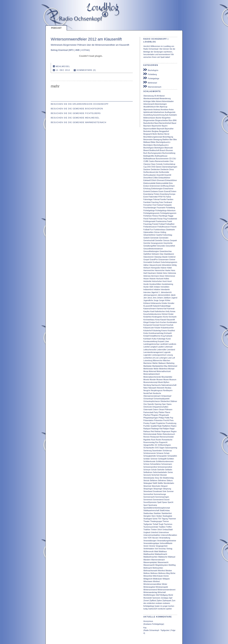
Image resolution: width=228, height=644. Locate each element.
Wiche (173, 573)
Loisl (169, 358)
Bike (175, 140)
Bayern (165, 126)
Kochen (163, 322)
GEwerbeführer (150, 235)
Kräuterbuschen (167, 328)
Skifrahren (162, 481)
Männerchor (158, 361)
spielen (169, 609)
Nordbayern (168, 390)
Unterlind (154, 532)
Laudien (161, 347)
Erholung (147, 189)
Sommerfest (148, 494)
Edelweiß (147, 180)
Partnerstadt (148, 412)
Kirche (166, 317)
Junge (156, 300)
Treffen (169, 527)
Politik (167, 418)
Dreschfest (148, 178)
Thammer (172, 519)
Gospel (146, 260)
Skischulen (156, 486)
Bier (171, 140)
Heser (162, 276)
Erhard (172, 186)
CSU (174, 159)
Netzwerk (160, 388)
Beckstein (147, 131)
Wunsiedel (148, 598)
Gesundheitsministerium (153, 249)
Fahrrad (157, 199)
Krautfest (171, 331)
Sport (146, 505)
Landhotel (164, 344)
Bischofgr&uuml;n (163, 142)
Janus (150, 298)
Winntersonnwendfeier (152, 584)
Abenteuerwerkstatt (151, 99)
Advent (159, 101)
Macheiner (148, 363)
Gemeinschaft (149, 240)
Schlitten (171, 459)
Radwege (155, 429)
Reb (152, 432)
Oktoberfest (165, 401)
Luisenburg (148, 361)
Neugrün (147, 390)
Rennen (147, 437)
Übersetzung (149, 96)
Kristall (146, 336)
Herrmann (155, 276)
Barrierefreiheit (165, 123)
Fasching (155, 202)
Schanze (160, 453)
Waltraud (172, 557)
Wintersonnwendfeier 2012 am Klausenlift (86, 39)
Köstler (164, 303)
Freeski (155, 224)
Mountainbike (167, 377)
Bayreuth (161, 129)
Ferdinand (168, 202)
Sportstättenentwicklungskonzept (157, 508)
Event (146, 197)
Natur (146, 388)
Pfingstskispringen (151, 418)
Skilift (155, 483)
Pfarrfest (147, 415)
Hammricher (160, 270)
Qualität (154, 426)
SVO (157, 448)
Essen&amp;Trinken (151, 194)
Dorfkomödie (164, 172)
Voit (156, 549)
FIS (164, 197)
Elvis (171, 183)
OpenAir (151, 404)
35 (155, 96)
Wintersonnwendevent (166, 590)
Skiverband (148, 491)
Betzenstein (148, 140)
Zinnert (146, 601)
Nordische (157, 393)
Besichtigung (168, 137)
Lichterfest (148, 358)
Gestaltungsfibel (150, 246)
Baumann (147, 126)
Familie (163, 199)
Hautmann (152, 273)
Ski (161, 478)
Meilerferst (163, 369)
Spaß (159, 502)
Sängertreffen (149, 445)
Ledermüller (162, 350)
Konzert (163, 325)
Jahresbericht (166, 292)
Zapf (170, 598)
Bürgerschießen (162, 120)
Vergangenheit (162, 546)
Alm (158, 107)
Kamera (160, 309)
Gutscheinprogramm (169, 262)
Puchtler (147, 426)
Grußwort (156, 262)
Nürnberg (147, 385)
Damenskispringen (170, 167)
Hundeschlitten (155, 284)
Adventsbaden (168, 101)
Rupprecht (163, 442)
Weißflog (172, 565)
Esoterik (147, 191)
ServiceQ (147, 475)
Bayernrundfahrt (150, 129)
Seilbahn (169, 470)
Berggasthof (164, 131)
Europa (172, 194)
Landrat (147, 347)
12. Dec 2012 (63, 70)
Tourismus (168, 524)
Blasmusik (169, 148)
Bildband (147, 142)
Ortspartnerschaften (160, 407)
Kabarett (156, 306)
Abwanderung (165, 99)
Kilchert (165, 314)
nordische (162, 609)
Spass (165, 502)
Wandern (147, 560)
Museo (166, 380)
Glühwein (155, 254)
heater (157, 606)
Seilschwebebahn (160, 472)
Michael (171, 369)
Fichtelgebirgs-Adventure (165, 211)
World (170, 595)
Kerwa (173, 311)
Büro (171, 120)
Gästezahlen (148, 232)
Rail (161, 429)
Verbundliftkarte (166, 543)
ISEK (151, 287)
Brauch (163, 150)
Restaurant (155, 437)
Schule (154, 470)
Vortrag (169, 549)
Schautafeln (172, 456)
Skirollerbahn (169, 483)
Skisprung (167, 489)
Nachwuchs (156, 385)
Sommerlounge (160, 494)
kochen (171, 606)
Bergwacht (148, 134)
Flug (165, 219)
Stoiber (159, 516)
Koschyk (170, 325)
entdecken (151, 603)
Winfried (156, 581)
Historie (153, 279)
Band (157, 123)
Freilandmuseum (150, 227)
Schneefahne (155, 464)
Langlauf (153, 347)
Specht (170, 502)
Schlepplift (162, 459)
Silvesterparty (149, 478)
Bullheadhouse (149, 159)
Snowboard (158, 491)
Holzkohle (147, 281)
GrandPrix (154, 260)
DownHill (160, 175)
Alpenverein (148, 110)
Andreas (157, 110)
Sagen (162, 448)
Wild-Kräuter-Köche (161, 576)
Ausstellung (148, 115)
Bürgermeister (149, 120)
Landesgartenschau (151, 344)
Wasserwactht (149, 565)
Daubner (147, 170)
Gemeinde (154, 238)
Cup (145, 167)
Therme (166, 521)
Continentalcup (169, 164)
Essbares (154, 191)
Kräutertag (157, 331)
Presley (146, 423)
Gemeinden (164, 238)
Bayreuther (169, 129)
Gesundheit (170, 246)
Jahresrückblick (164, 295)
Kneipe (152, 322)
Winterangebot (149, 587)
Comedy (159, 164)
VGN (149, 538)
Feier (161, 202)
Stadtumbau (148, 513)
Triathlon (147, 530)
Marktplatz (148, 366)
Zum (173, 601)
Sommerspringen (162, 497)
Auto (167, 115)
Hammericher (149, 270)
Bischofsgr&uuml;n (161, 145)
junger (165, 606)
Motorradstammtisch (152, 374)
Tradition (162, 527)
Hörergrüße (155, 268)
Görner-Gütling (160, 232)
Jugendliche (148, 300)
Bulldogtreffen (149, 156)
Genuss (166, 240)
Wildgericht (148, 579)
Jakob (173, 295)
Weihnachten (158, 568)
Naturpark (152, 388)
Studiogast (148, 519)
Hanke (168, 270)
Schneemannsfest (165, 467)
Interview (147, 292)
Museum (173, 380)
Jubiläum (167, 298)
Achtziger (147, 101)
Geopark (173, 240)
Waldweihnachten (151, 557)
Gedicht (147, 238)
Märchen (167, 361)
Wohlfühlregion (149, 595)
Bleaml (146, 150)
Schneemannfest (150, 467)
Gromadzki (148, 262)
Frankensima (161, 221)
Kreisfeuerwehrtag (156, 333)
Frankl (169, 221)
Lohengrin (163, 358)
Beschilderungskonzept (153, 137)
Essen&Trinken (170, 191)
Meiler (156, 369)
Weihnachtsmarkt (150, 571)
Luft (173, 358)
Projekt (153, 423)
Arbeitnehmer (159, 112)
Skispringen (148, 489)
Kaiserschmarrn (150, 309)
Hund (169, 281)
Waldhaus (163, 552)
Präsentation (148, 420)
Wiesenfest (148, 576)
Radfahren (166, 426)
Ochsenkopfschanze (152, 401)
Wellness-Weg (164, 573)
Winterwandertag (150, 592)
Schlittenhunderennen (165, 461)
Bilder (153, 142)
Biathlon (166, 140)
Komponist (148, 325)
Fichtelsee (147, 216)
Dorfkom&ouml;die (151, 172)
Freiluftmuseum (164, 227)
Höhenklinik (166, 265)
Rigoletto (147, 440)
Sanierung (147, 451)
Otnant (162, 410)
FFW (160, 197)
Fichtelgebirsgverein (168, 213)
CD (170, 159)
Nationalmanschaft (169, 385)
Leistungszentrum (159, 355)
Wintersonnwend (150, 590)
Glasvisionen (149, 257)
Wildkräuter (157, 579)
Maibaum (162, 363)
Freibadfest (170, 224)
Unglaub (147, 532)
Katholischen (160, 311)
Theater (147, 521)
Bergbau (155, 131)
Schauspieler (162, 456)
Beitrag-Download (59, 50)
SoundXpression (150, 502)
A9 (158, 96)
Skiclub (146, 481)
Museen (160, 380)
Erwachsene (168, 189)
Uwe (145, 538)
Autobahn (173, 115)
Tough (161, 524)
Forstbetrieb (172, 219)
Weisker (169, 571)
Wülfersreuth (149, 552)
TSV (160, 519)
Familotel (147, 202)
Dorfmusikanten (150, 175)
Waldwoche (163, 557)
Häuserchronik (155, 265)
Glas (161, 254)
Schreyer (147, 470)
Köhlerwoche (156, 303)
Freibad (162, 224)
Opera (169, 404)
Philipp (161, 418)
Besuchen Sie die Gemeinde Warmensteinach (79, 122)
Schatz (167, 453)
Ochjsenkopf (166, 396)
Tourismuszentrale (151, 527)
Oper (164, 404)
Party (156, 412)
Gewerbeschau (166, 251)
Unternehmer (164, 532)
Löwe (167, 341)
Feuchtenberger (150, 208)
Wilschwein (148, 581)
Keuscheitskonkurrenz (152, 314)
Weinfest (161, 571)
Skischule (147, 486)
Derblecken (156, 170)
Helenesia (172, 273)
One (145, 404)
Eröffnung (165, 186)
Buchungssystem (155, 153)
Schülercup (167, 451)
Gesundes (161, 246)
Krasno (164, 331)
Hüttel (169, 268)
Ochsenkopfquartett (161, 399)
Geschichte (168, 243)
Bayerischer (156, 126)
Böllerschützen (149, 118)
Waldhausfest (149, 554)
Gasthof (159, 235)
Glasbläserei (169, 254)
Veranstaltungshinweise (166, 541)
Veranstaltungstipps (151, 543)
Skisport (164, 486)
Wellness (154, 573)
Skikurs (170, 481)
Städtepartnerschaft (151, 511)
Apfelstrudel (148, 112)
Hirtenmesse (170, 276)
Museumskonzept (151, 382)
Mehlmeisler (148, 369)
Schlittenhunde (149, 461)
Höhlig (174, 265)
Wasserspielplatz (150, 562)
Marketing (170, 363)
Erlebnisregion (157, 189)
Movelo (146, 380)
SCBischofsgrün (164, 445)
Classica (147, 164)
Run (157, 442)
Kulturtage (161, 339)
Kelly (168, 311)
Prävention (158, 420)
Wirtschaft (162, 592)
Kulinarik (169, 336)
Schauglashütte (150, 456)
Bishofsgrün (159, 148)
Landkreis (172, 344)
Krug (163, 336)
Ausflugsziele (170, 112)
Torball (156, 524)
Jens (155, 298)
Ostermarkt (148, 410)
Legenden (147, 355)
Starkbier (157, 513)
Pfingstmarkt (164, 415)
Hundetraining (167, 284)
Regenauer (166, 432)
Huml (165, 281)
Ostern (156, 410)
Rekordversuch (169, 434)
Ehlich (154, 180)
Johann (160, 298)
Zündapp (164, 598)
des (145, 603)
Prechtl (166, 420)
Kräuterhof (148, 331)
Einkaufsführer (171, 180)
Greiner (172, 260)
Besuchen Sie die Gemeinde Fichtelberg (76, 113)
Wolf (158, 595)
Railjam (166, 429)
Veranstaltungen (150, 541)
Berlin (155, 134)
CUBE (146, 161)
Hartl (145, 273)
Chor (172, 161)
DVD (153, 167)
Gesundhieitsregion (151, 251)
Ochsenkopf (148, 399)
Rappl (172, 429)
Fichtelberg (150, 74)
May (166, 366)
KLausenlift (148, 306)
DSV (149, 167)
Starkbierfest (166, 513)
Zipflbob (153, 601)
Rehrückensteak (150, 434)
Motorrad (153, 371)
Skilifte (160, 483)
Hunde (146, 284)
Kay (145, 628)
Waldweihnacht (161, 554)
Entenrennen (155, 186)
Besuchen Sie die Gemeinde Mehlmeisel (75, 118)
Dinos (172, 170)
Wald (156, 552)
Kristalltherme (155, 336)
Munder (153, 380)
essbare (159, 603)
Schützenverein (150, 453)
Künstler (171, 303)
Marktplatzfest (158, 366)
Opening (158, 404)
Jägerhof (155, 292)
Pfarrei (167, 412)
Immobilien (165, 287)
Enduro (146, 186)
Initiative (157, 290)
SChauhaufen (149, 448)
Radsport (147, 429)
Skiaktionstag (168, 478)
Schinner (154, 459)
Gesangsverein (157, 243)
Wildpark (166, 579)
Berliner (161, 134)
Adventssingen (161, 104)
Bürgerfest (166, 118)
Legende (167, 352)
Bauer (174, 123)
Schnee (147, 464)
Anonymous (148, 621)
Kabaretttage (165, 306)
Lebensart (168, 347)
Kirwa (157, 320)
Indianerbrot (148, 290)
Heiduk (159, 273)
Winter (164, 584)
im (161, 606)
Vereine (152, 546)
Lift (154, 358)
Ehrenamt (161, 180)
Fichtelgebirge (151, 78)
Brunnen (169, 150)
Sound (167, 500)
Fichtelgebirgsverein (151, 213)
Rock (153, 440)
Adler (154, 101)
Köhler (168, 300)
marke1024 (153, 609)
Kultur (154, 339)
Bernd (167, 134)
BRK (175, 120)
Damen (159, 167)
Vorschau (162, 549)
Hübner (163, 268)
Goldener (172, 257)
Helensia (147, 276)
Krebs (146, 333)
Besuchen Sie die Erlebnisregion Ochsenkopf (80, 104)
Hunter (146, 287)
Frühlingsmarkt (149, 221)
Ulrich (160, 530)
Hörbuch (147, 268)
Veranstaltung (165, 538)
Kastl (152, 311)
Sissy (157, 478)
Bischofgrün (148, 145)
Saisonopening (171, 448)
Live (157, 358)
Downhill (168, 175)
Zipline (159, 601)
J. (159, 292)
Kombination (172, 322)
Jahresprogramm (150, 295)
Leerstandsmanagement (153, 352)
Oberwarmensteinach (152, 396)
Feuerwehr (161, 208)
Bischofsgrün (151, 70)
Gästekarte (170, 230)
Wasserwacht (163, 562)
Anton (171, 110)
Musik (161, 382)
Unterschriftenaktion (169, 535)
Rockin (158, 440)
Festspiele (167, 205)
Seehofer (161, 470)
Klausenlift (171, 320)
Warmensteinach (152, 86)
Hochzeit (160, 279)
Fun (152, 230)
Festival (160, 205)
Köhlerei (147, 303)
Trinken (154, 530)
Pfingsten (154, 415)
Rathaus (147, 432)
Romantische (167, 440)
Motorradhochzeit (164, 371)
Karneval (171, 309)
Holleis (166, 279)
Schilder (147, 459)
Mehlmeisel (150, 82)
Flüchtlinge (163, 216)
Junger (162, 300)
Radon (174, 426)
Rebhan (158, 432)
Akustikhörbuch (150, 107)
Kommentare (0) (86, 70)
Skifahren (154, 481)
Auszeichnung (159, 115)
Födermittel (153, 197)
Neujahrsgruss (157, 390)
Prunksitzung (171, 423)
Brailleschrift (154, 150)
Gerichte (147, 243)
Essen (161, 191)
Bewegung (158, 140)
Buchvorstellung (169, 153)
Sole (164, 491)
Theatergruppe (156, 521)
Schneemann (167, 464)
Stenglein (147, 516)
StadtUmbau (165, 511)
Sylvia (155, 519)
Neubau (168, 388)
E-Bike (155, 178)
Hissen (146, 279)
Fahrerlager (148, 199)
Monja (146, 371)
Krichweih (168, 333)
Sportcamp (153, 505)
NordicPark (148, 393)
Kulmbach (147, 339)
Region (174, 432)
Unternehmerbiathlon (152, 535)
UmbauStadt (168, 530)
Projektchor (161, 423)
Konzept (156, 325)
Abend (162, 96)
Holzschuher (157, 281)
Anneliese (164, 110)
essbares (166, 603)
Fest (154, 205)
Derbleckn (165, 170)
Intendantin (165, 290)
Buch (145, 153)
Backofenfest (149, 123)
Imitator (157, 287)
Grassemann (164, 260)
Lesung (170, 355)
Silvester (163, 475)
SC (156, 445)
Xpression (156, 598)
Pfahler (161, 412)
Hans (173, 270)
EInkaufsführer (164, 178)
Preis (171, 420)
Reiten (160, 434)
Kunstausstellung (150, 341)
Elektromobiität (149, 183)
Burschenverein (162, 159)
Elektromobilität (162, 183)
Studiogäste (167, 516)
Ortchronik (148, 407)
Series (170, 472)
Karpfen (147, 311)
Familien (170, 199)
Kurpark (161, 341)
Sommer (170, 491)
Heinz (165, 273)
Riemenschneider (167, 437)
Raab (159, 426)
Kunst (168, 339)
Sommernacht (149, 497)
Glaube (165, 257)
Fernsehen (148, 205)
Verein (146, 546)
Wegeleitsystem (162, 565)
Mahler (155, 363)
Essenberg (164, 194)
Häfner (146, 265)
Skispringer (158, 489)
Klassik (163, 320)
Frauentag (147, 224)
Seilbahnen (148, 472)
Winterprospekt (162, 587)
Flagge (171, 216)
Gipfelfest (147, 254)
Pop (172, 418)
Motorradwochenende (152, 377)
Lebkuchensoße (150, 350)
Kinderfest (147, 317)
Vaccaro (155, 538)
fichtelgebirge (149, 606)
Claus (153, 164)
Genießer (159, 240)
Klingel (146, 322)
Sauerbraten (157, 451)
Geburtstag (167, 235)
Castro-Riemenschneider (159, 161)
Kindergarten (157, 317)
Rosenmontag (149, 442)
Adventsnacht (149, 104)
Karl (165, 309)
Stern (154, 516)
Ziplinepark (167, 601)
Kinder (171, 314)
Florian (160, 219)
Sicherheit (155, 475)
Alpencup (164, 107)
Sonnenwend (158, 500)
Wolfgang (164, 595)
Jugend (174, 298)
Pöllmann (169, 410)
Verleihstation (149, 549)
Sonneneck (148, 500)
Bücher (159, 118)
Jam (145, 298)
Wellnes (147, 573)
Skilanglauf (148, 483)
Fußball (146, 230)
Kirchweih (173, 317)
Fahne (168, 197)
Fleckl (146, 219)
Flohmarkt (153, 219)
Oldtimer (174, 401)
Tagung (165, 519)
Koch (158, 322)
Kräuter (157, 328)
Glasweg (158, 257)
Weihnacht (148, 568)
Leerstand (171, 350)
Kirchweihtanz (149, 320)
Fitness (155, 216)
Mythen (166, 382)
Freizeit (173, 227)
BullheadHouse (161, 156)
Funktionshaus (159, 230)
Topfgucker (148, 524)
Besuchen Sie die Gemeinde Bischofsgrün (77, 109)
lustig (146, 609)
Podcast (56, 28)
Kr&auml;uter (149, 328)
